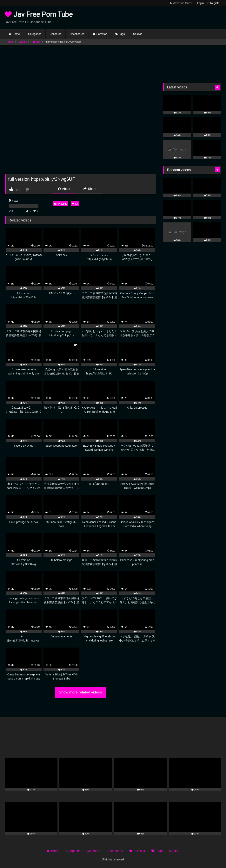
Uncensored (77, 34)
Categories (35, 34)
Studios (138, 34)
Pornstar (101, 34)
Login (200, 3)
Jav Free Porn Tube (39, 15)
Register (215, 3)
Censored (56, 34)
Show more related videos (80, 692)
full (75, 204)
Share (90, 189)
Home (16, 34)
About (64, 189)
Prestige (36, 42)
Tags (122, 34)
